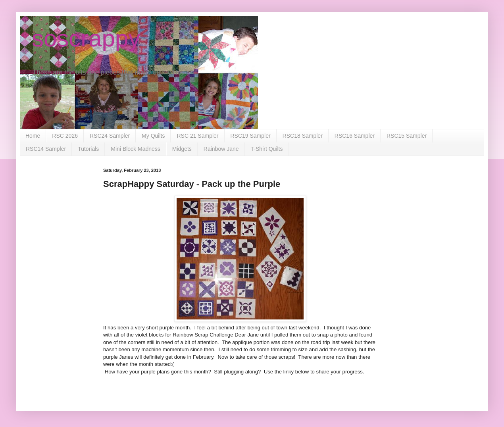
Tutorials (88, 149)
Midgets (182, 149)
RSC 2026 (65, 136)
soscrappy (86, 38)
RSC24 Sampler (110, 136)
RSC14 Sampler (46, 149)
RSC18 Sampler (303, 136)
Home (33, 136)
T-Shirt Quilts (267, 149)
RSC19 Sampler (251, 136)
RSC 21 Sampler (197, 136)
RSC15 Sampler (407, 136)
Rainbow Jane (221, 149)
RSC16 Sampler (355, 136)
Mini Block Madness (136, 149)
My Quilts (153, 136)
